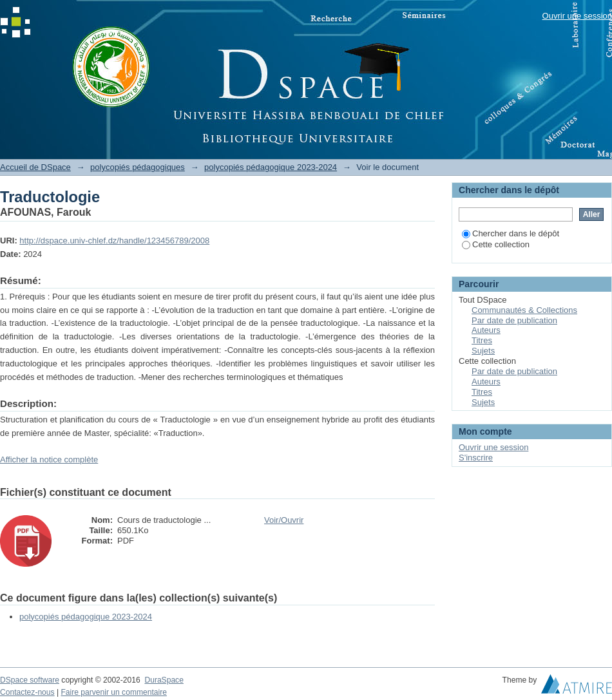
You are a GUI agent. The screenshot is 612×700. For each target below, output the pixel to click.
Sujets (483, 351)
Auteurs (486, 330)
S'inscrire (476, 458)
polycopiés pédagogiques (138, 167)
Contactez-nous (27, 692)
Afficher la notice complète (49, 459)
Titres (482, 340)
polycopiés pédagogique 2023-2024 (271, 167)
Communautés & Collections (524, 310)
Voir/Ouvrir (284, 520)
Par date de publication (514, 320)
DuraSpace (164, 680)
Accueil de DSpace (35, 167)
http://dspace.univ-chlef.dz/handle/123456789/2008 (114, 241)
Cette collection (496, 244)
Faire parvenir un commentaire (113, 692)
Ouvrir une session (577, 16)
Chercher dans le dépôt (511, 233)
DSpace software (30, 680)
